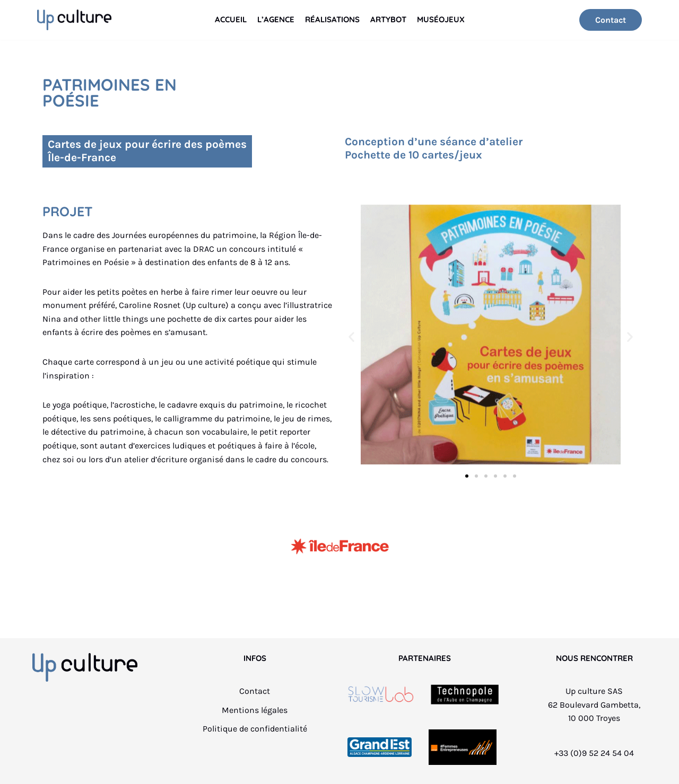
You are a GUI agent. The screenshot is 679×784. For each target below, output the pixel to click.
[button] (351, 336)
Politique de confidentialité (255, 729)
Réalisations (332, 19)
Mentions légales (255, 710)
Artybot (388, 19)
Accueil (231, 19)
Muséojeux (441, 19)
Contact (611, 20)
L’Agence (276, 19)
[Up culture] (74, 20)
